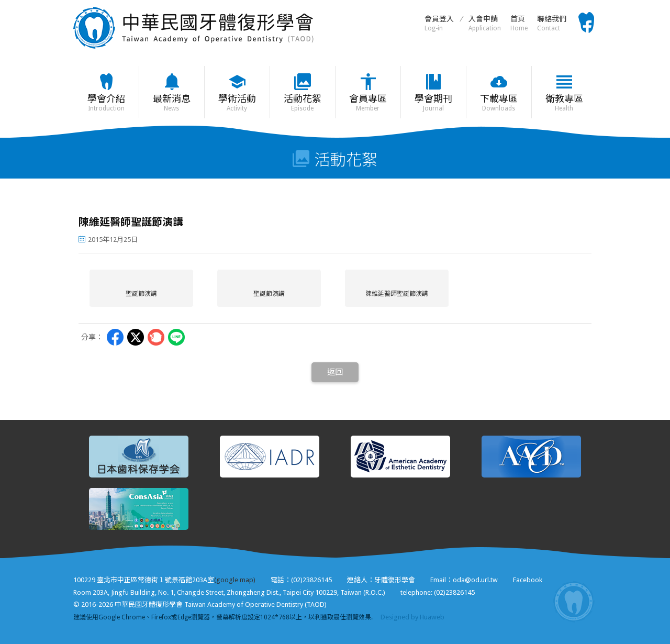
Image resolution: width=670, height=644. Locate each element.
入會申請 (485, 23)
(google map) (235, 580)
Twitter (136, 337)
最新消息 (171, 103)
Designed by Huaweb (412, 617)
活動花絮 (302, 103)
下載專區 (499, 103)
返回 (335, 372)
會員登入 (439, 23)
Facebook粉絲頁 (586, 23)
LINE (176, 337)
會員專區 (368, 103)
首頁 (519, 23)
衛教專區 (564, 103)
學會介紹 (106, 103)
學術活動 (237, 103)
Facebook (528, 580)
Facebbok (115, 337)
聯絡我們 (552, 23)
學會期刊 (433, 103)
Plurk (156, 337)
